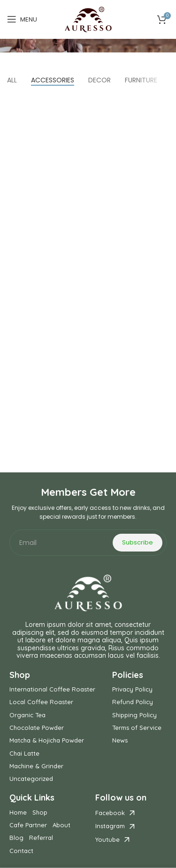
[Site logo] (88, 19)
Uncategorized (31, 779)
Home (18, 813)
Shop (40, 813)
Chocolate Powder (37, 728)
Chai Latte (24, 754)
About (61, 825)
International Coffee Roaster (52, 689)
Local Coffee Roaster (41, 702)
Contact (21, 851)
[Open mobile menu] (22, 19)
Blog (16, 838)
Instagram (110, 826)
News (120, 740)
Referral (41, 838)
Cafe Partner (28, 825)
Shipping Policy (134, 715)
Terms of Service (137, 728)
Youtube (107, 840)
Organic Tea (27, 715)
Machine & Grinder (36, 766)
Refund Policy (133, 702)
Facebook (110, 813)
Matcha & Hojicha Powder (47, 740)
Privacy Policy (132, 689)
